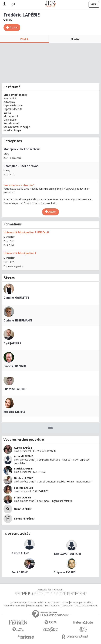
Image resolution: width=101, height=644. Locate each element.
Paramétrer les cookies (15, 606)
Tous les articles (52, 606)
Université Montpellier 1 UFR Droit (26, 232)
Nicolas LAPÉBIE (23, 478)
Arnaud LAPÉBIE (23, 456)
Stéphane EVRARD (65, 572)
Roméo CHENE (20, 553)
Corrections (67, 606)
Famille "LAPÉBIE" (24, 519)
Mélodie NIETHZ (14, 412)
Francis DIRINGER (15, 366)
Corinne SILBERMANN (18, 320)
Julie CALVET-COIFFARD (67, 554)
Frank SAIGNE (20, 572)
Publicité (42, 603)
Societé (65, 603)
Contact (32, 603)
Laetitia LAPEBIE (24, 488)
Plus (50, 427)
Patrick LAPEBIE (23, 469)
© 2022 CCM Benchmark (86, 606)
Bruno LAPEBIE (23, 497)
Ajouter (14, 27)
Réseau (75, 39)
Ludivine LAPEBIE (15, 389)
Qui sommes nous (18, 603)
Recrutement (54, 603)
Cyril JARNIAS (12, 343)
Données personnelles (81, 603)
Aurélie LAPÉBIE (23, 448)
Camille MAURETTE (16, 298)
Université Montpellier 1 (20, 253)
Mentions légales (35, 606)
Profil (24, 39)
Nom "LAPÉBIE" (23, 509)
